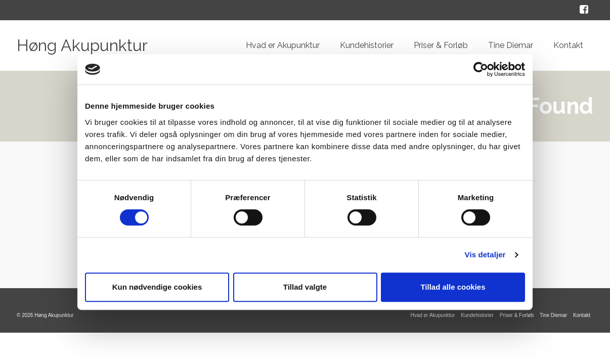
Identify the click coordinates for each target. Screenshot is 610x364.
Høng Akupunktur (82, 45)
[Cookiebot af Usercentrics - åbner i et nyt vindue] (481, 69)
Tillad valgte (305, 287)
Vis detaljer (485, 255)
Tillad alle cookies (453, 287)
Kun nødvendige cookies (157, 287)
